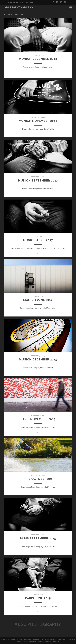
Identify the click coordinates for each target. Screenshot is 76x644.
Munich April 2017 (38, 240)
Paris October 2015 (38, 479)
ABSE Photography (19, 7)
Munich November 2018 (38, 121)
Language (29, 3)
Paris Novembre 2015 (38, 419)
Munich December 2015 (38, 359)
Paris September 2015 (38, 538)
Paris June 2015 (38, 598)
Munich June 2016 (38, 300)
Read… (38, 72)
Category (11, 3)
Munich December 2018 (38, 59)
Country (20, 3)
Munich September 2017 (38, 180)
